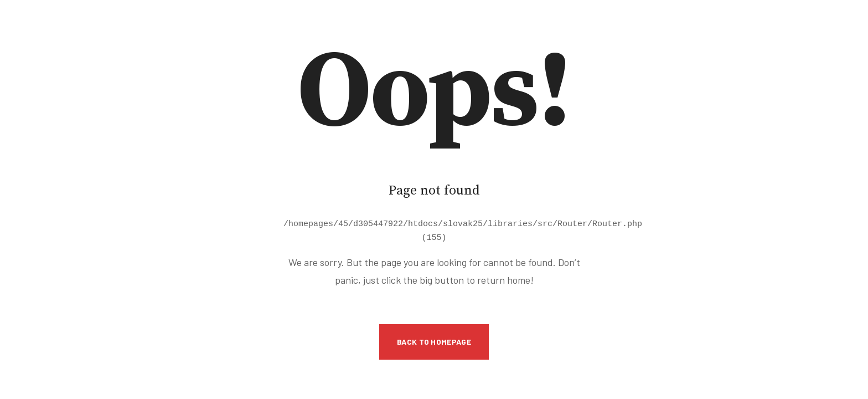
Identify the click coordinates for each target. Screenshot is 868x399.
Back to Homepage (434, 340)
